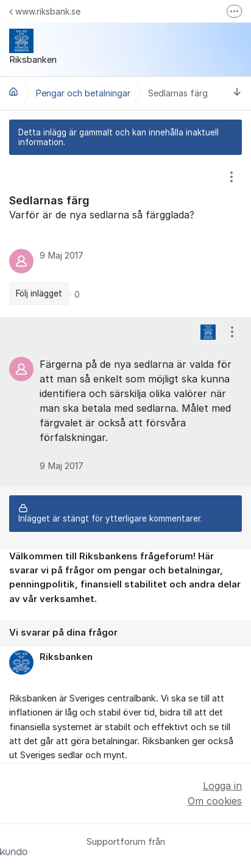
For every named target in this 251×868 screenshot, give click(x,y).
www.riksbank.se (45, 11)
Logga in (222, 786)
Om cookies (215, 801)
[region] (125, 236)
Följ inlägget (39, 293)
